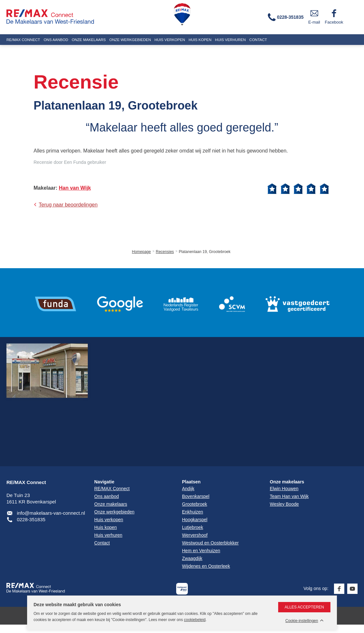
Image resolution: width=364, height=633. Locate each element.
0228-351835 (31, 519)
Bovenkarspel (196, 496)
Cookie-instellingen (302, 621)
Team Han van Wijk (289, 496)
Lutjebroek (192, 527)
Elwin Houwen (284, 489)
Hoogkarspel (195, 520)
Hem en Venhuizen (201, 551)
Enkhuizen (192, 512)
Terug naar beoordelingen (68, 205)
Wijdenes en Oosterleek (206, 566)
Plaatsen (191, 482)
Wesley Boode (284, 504)
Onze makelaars (287, 482)
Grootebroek (195, 504)
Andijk (188, 489)
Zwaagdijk (192, 558)
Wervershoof (195, 535)
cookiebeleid (195, 620)
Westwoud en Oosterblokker (210, 543)
